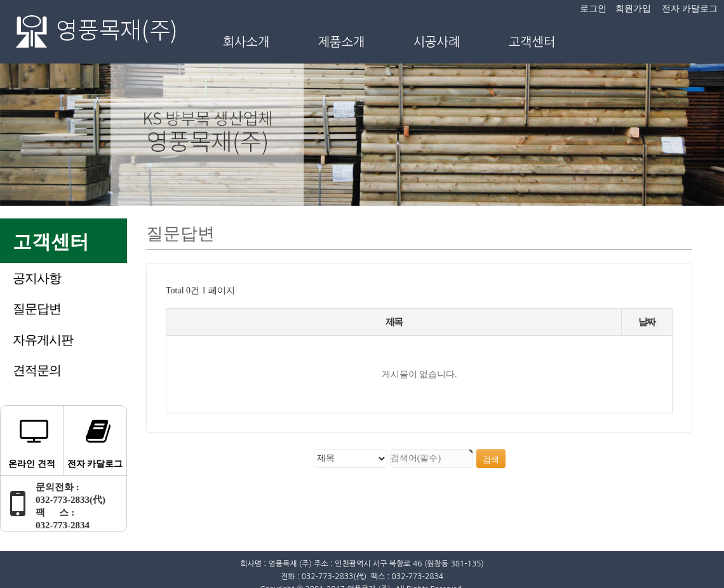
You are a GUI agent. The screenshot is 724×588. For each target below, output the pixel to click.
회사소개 (246, 42)
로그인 (593, 9)
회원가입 (633, 9)
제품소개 (342, 42)
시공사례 (437, 42)
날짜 (647, 322)
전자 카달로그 (690, 9)
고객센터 (532, 42)
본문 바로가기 (0, 0)
